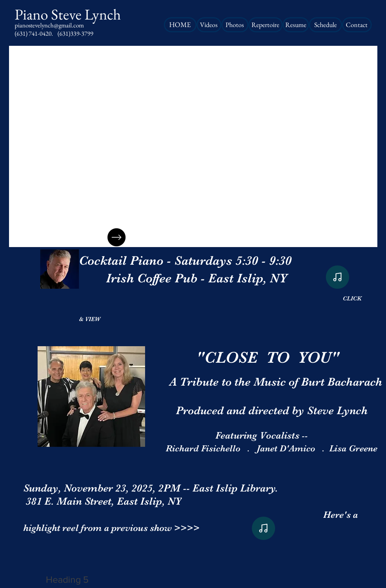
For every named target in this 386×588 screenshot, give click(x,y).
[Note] (338, 277)
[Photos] (235, 25)
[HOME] (180, 25)
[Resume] (296, 25)
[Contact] (357, 25)
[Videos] (209, 25)
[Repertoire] (266, 25)
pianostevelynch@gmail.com (49, 25)
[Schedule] (325, 25)
